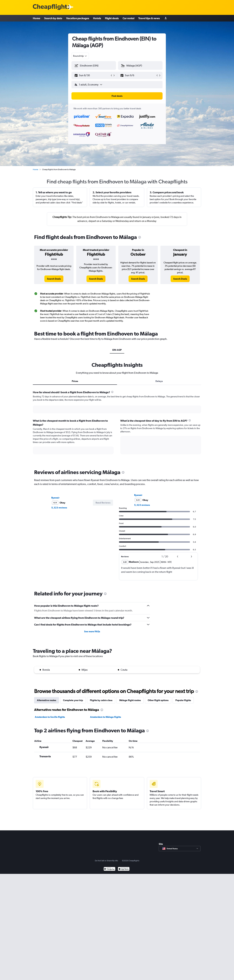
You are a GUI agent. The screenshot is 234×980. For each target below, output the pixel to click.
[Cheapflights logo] (51, 7)
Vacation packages (78, 18)
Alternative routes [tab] (47, 700)
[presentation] (140, 237)
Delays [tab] (159, 381)
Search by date (53, 18)
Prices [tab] (75, 381)
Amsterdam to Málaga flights (106, 717)
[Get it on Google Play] (109, 869)
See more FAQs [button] (92, 631)
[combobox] (80, 56)
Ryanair (55, 498)
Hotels (97, 18)
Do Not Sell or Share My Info (106, 861)
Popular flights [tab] (183, 700)
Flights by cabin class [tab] (101, 700)
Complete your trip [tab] (73, 700)
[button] (92, 75)
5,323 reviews (59, 508)
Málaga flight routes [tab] (130, 700)
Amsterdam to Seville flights (50, 717)
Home (37, 18)
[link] (54, 279)
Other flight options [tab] (158, 700)
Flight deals (112, 18)
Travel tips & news (149, 18)
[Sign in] (166, 18)
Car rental (128, 18)
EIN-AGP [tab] (117, 350)
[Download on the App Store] (124, 869)
